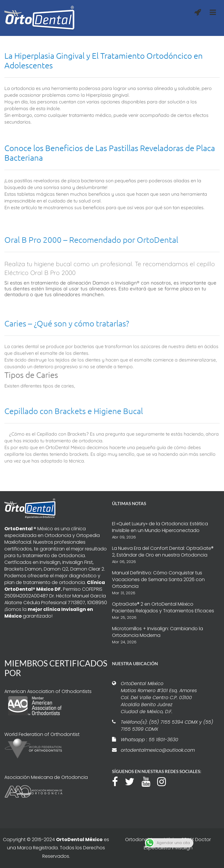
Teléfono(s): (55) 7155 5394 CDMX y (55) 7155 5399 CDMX (167, 726)
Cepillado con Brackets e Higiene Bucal (74, 444)
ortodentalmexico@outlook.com (158, 750)
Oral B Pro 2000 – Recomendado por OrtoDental (91, 276)
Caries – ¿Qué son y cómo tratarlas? (67, 362)
